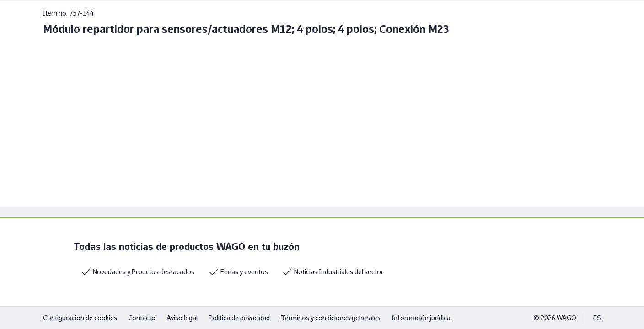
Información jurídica (421, 318)
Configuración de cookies (80, 318)
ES (597, 318)
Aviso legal (182, 318)
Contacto (142, 318)
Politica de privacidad (239, 318)
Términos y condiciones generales (331, 318)
